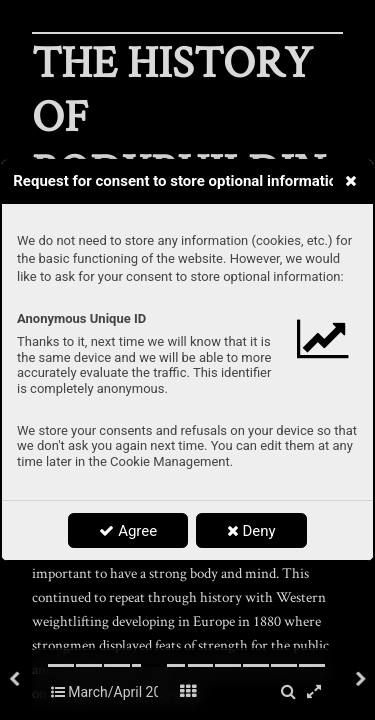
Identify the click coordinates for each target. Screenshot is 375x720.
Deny (251, 531)
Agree (128, 531)
